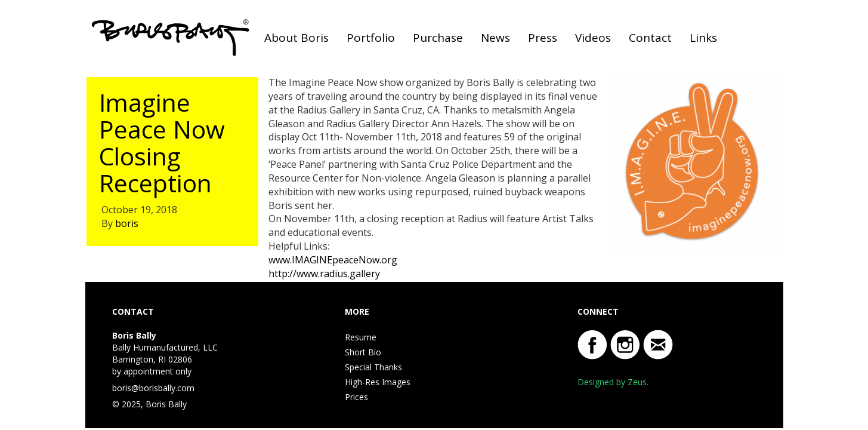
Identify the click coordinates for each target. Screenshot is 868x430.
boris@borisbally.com (153, 388)
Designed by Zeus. (613, 382)
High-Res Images (378, 382)
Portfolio (371, 38)
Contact (650, 38)
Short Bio (363, 352)
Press (543, 38)
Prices (356, 397)
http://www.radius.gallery (324, 274)
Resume (361, 337)
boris (127, 223)
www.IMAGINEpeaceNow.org (333, 260)
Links (703, 38)
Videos (593, 38)
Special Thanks (373, 367)
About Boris (296, 38)
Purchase (438, 38)
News (495, 38)
